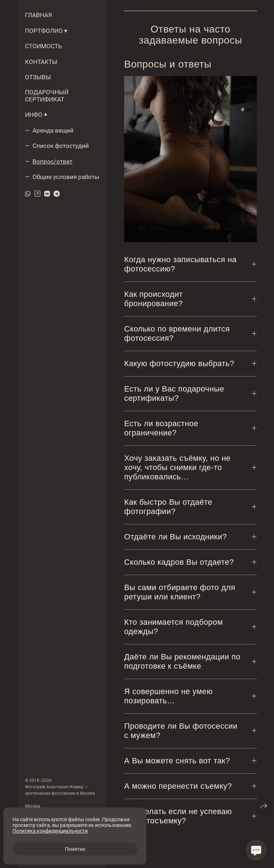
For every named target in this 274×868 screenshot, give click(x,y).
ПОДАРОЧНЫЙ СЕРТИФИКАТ (47, 96)
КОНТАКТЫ (41, 62)
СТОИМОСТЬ (44, 46)
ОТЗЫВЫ (38, 77)
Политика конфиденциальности (50, 831)
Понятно (75, 849)
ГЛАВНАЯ (39, 15)
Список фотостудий (61, 146)
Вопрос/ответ (52, 161)
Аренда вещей (53, 130)
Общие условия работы (66, 177)
